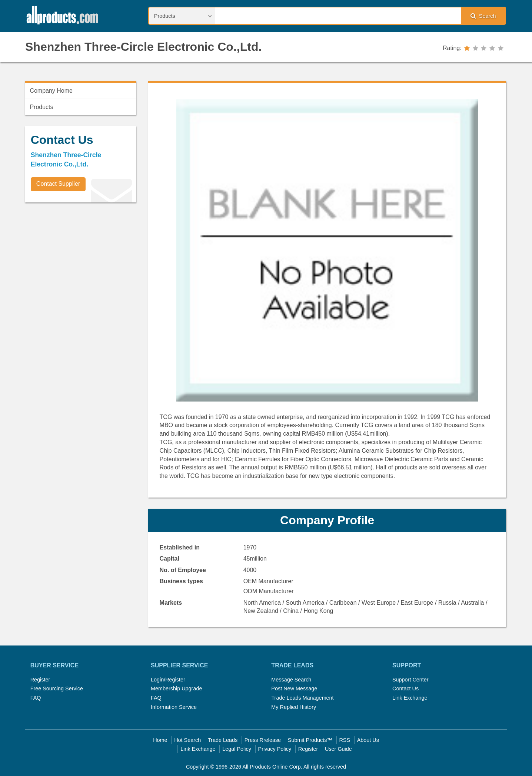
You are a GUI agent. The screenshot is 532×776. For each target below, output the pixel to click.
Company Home (51, 91)
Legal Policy (237, 749)
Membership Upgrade (176, 689)
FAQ (36, 698)
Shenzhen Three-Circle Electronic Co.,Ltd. (143, 47)
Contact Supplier (58, 184)
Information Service (174, 707)
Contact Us (405, 689)
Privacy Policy (275, 749)
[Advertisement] (80, 260)
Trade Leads (223, 740)
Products (41, 107)
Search (483, 16)
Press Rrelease (263, 740)
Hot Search (187, 740)
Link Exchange (410, 698)
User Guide (338, 749)
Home (160, 740)
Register (40, 680)
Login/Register (168, 680)
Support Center (410, 680)
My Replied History (294, 707)
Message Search (291, 680)
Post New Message (294, 689)
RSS (345, 740)
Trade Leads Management (302, 698)
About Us (368, 740)
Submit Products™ (310, 740)
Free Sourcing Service (57, 689)
